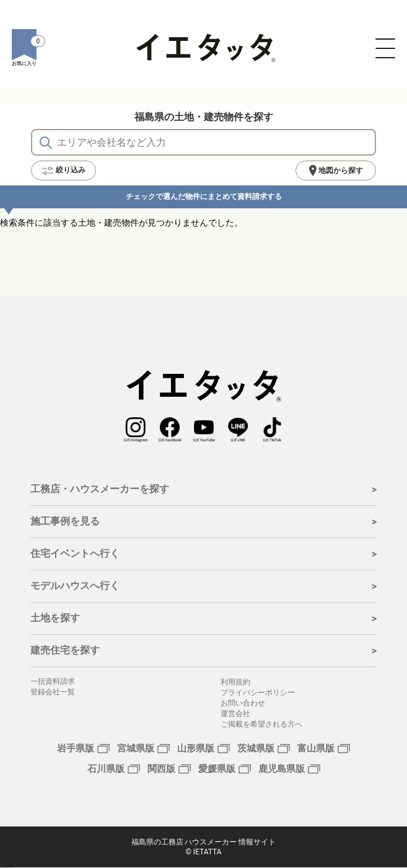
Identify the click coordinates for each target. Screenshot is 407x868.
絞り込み (63, 170)
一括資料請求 (53, 681)
